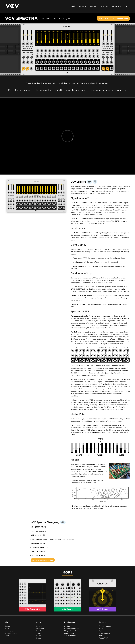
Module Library (11, 633)
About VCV (103, 638)
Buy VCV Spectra (113, 18)
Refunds (102, 631)
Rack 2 (7, 626)
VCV (6, 622)
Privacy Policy (104, 633)
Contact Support (105, 626)
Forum (39, 626)
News (7, 636)
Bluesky (39, 636)
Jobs (101, 636)
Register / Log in (119, 6)
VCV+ (7, 629)
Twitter (39, 633)
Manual (93, 6)
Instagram (40, 629)
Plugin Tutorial (70, 631)
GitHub (67, 626)
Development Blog (72, 629)
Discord (39, 638)
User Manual (10, 631)
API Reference (70, 636)
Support (104, 6)
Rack (73, 6)
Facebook (40, 631)
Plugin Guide (69, 633)
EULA (101, 629)
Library (83, 6)
